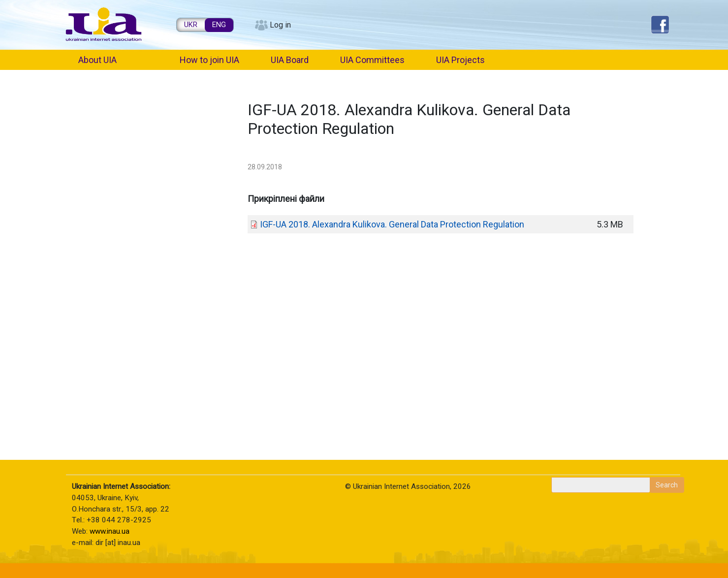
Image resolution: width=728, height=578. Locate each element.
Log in (280, 25)
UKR (191, 25)
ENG (219, 25)
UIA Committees (372, 60)
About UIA (97, 60)
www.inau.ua (110, 531)
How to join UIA (209, 60)
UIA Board (290, 60)
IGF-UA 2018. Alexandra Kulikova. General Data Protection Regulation (392, 224)
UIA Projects (460, 60)
